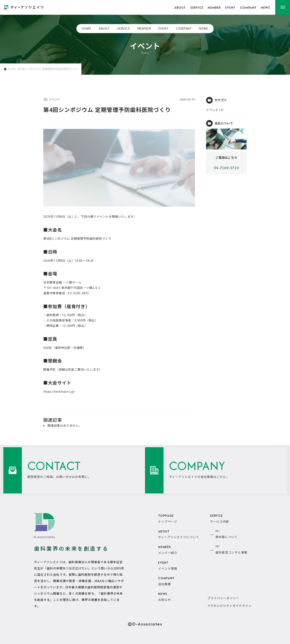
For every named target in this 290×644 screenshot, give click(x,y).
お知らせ (165, 597)
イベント (52, 99)
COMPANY (248, 8)
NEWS (266, 8)
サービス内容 (219, 518)
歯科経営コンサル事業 (231, 549)
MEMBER (214, 8)
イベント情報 (168, 565)
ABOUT (180, 8)
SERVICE (197, 8)
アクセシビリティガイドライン (229, 606)
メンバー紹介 (168, 550)
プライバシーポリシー (223, 598)
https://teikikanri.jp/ (59, 392)
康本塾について (227, 534)
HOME (87, 28)
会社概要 (166, 581)
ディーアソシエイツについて (179, 534)
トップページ (168, 518)
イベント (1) (215, 110)
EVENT (230, 8)
